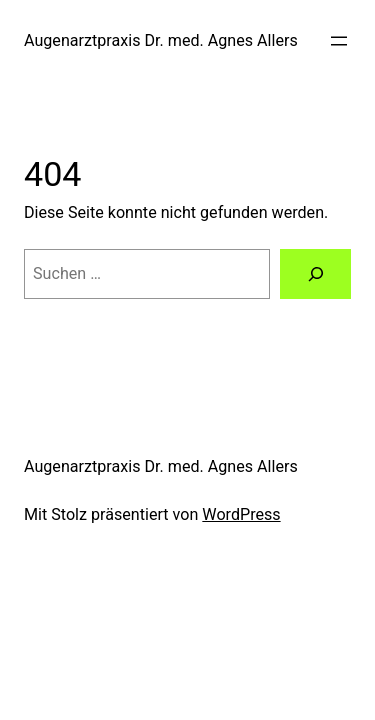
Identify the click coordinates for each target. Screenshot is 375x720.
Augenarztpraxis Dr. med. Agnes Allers (161, 40)
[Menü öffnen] (339, 41)
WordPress (241, 514)
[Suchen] (315, 274)
